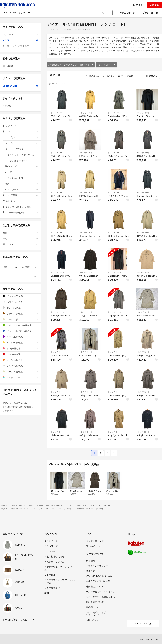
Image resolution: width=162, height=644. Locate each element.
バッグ (22, 172)
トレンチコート (106, 65)
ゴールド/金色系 (20, 372)
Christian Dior (20, 86)
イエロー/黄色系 (20, 343)
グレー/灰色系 (20, 308)
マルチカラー (20, 377)
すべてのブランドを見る (15, 620)
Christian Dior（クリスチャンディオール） (71, 65)
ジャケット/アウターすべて (23, 155)
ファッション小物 (22, 178)
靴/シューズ (22, 166)
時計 (22, 184)
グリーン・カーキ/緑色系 (20, 325)
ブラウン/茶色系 (20, 314)
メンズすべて (22, 137)
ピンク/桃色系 (20, 348)
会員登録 (154, 5)
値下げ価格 (20, 66)
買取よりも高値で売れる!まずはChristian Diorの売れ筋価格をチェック (20, 407)
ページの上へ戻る (143, 624)
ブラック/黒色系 (20, 296)
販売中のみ (93, 76)
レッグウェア (22, 190)
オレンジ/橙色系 (20, 360)
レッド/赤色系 (20, 354)
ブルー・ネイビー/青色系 (20, 331)
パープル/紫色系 (20, 337)
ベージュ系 (20, 319)
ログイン (138, 5)
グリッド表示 (126, 76)
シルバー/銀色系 (20, 366)
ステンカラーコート (23, 161)
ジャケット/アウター (22, 149)
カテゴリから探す (128, 13)
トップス (22, 143)
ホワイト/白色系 (20, 302)
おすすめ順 (108, 76)
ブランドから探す (151, 13)
